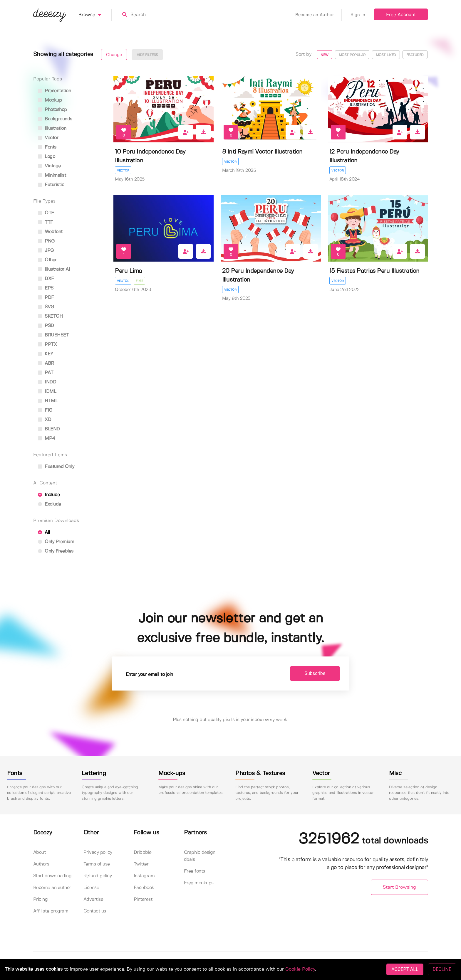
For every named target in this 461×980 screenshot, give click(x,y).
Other (47, 260)
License (91, 888)
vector (48, 138)
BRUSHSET (53, 335)
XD (45, 420)
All (44, 532)
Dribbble (143, 852)
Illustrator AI (54, 269)
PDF (46, 298)
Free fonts (195, 871)
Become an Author (318, 15)
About (40, 852)
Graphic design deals (200, 856)
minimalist (52, 175)
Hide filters (147, 55)
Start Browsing (399, 887)
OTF (46, 213)
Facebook (144, 888)
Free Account (401, 15)
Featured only (56, 467)
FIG (45, 410)
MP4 (47, 438)
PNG (46, 241)
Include (49, 495)
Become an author (52, 888)
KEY (46, 354)
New (325, 55)
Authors (41, 864)
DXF (46, 279)
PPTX (47, 345)
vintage (49, 166)
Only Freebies (56, 551)
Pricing (41, 899)
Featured (415, 55)
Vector (123, 171)
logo (47, 157)
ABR (46, 363)
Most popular (352, 55)
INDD (47, 382)
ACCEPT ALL (405, 969)
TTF (46, 222)
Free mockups (199, 883)
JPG (46, 251)
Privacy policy (98, 852)
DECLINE (442, 969)
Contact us (95, 911)
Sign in (358, 15)
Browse (95, 15)
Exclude (50, 504)
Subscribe (315, 673)
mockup (50, 100)
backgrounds (55, 119)
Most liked (386, 55)
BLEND (49, 429)
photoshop (52, 110)
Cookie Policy (300, 969)
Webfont (50, 232)
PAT (46, 373)
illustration (52, 128)
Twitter (141, 864)
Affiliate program (51, 911)
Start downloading (52, 876)
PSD (46, 326)
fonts (47, 147)
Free (139, 281)
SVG (46, 307)
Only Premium (56, 542)
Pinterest (143, 899)
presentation (55, 91)
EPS (46, 288)
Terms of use (97, 864)
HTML (48, 401)
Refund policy (98, 876)
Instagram (144, 876)
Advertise (93, 899)
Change (114, 55)
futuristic (51, 185)
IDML (47, 392)
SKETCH (50, 316)
